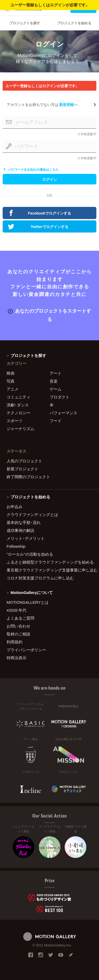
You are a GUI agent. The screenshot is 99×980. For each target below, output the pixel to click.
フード (56, 421)
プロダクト (60, 397)
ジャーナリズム (20, 429)
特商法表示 (16, 658)
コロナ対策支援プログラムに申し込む (40, 578)
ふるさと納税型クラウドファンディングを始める (49, 562)
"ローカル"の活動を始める (30, 554)
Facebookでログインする (39, 213)
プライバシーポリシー (26, 650)
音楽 (54, 381)
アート (56, 373)
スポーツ (15, 421)
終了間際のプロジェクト (28, 477)
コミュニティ (18, 397)
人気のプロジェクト (24, 461)
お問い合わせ (18, 626)
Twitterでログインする (38, 226)
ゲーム (56, 389)
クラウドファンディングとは (32, 514)
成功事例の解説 (20, 530)
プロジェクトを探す (25, 23)
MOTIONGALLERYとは (28, 602)
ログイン (50, 179)
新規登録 (67, 104)
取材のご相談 (18, 634)
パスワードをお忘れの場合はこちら (31, 169)
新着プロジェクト (22, 469)
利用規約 (15, 642)
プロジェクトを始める (74, 23)
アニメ (13, 389)
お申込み (15, 507)
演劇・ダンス (18, 405)
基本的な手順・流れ (24, 522)
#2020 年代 (16, 610)
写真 (11, 381)
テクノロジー (18, 413)
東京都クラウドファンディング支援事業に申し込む (49, 570)
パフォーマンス (63, 413)
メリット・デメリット (26, 538)
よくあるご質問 (20, 618)
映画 (11, 373)
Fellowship (16, 546)
